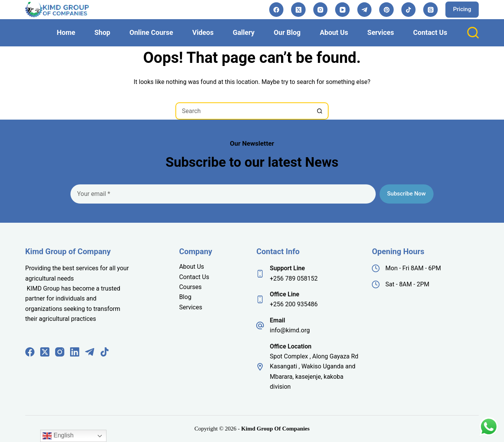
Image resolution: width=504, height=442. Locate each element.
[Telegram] (365, 10)
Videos (203, 32)
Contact (191, 277)
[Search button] (320, 111)
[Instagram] (321, 10)
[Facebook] (277, 10)
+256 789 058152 (294, 279)
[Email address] (223, 194)
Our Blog (287, 32)
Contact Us (430, 32)
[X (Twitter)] (298, 10)
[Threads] (430, 10)
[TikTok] (409, 10)
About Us (334, 32)
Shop (102, 32)
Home (66, 32)
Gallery (244, 32)
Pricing (462, 9)
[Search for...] (243, 111)
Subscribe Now (407, 194)
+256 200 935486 (294, 304)
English (58, 436)
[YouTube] (342, 10)
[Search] (473, 33)
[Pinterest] (386, 10)
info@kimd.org (290, 330)
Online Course (151, 32)
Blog (185, 297)
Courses (191, 287)
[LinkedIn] (75, 352)
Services (381, 32)
